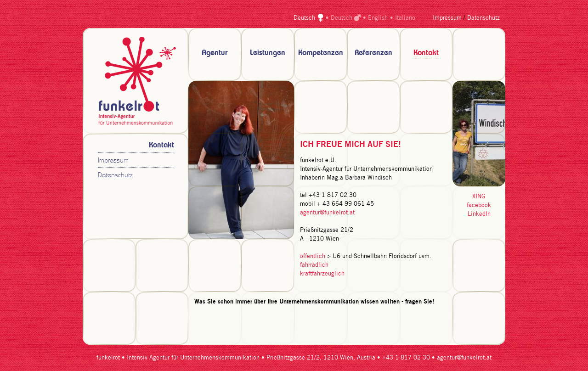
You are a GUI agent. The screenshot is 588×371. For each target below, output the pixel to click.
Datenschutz (483, 18)
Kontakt (426, 53)
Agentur (215, 53)
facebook (479, 205)
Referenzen (373, 53)
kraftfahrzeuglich (322, 274)
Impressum (447, 18)
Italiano (405, 18)
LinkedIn (479, 214)
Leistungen (268, 53)
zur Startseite (136, 81)
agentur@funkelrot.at (327, 213)
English (378, 18)
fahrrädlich (314, 265)
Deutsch (304, 18)
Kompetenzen (321, 53)
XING (479, 197)
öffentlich (313, 256)
